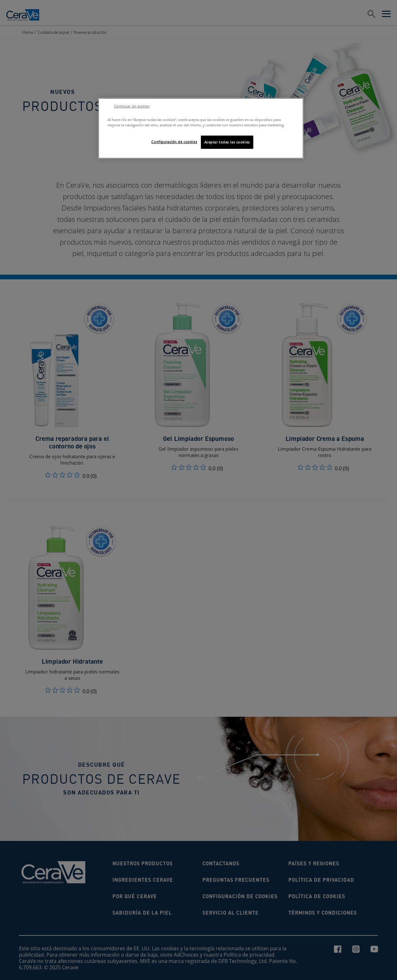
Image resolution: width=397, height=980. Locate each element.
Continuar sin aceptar (132, 106)
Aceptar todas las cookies (227, 142)
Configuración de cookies (174, 142)
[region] (201, 128)
